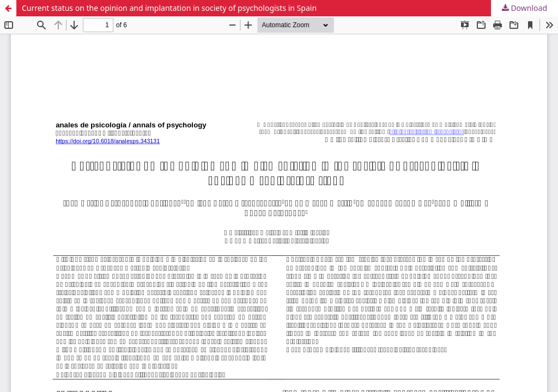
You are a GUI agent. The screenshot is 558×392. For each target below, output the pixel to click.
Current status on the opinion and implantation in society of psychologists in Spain (169, 8)
